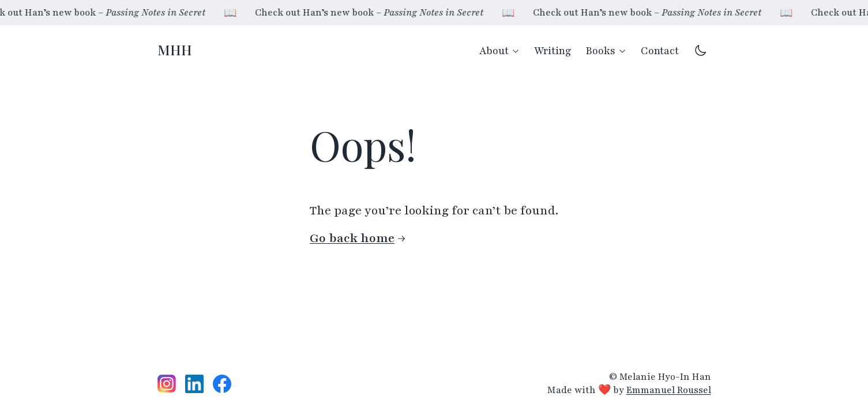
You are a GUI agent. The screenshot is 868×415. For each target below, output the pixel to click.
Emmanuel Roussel (669, 390)
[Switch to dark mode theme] (701, 50)
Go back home (358, 238)
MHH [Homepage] (175, 50)
